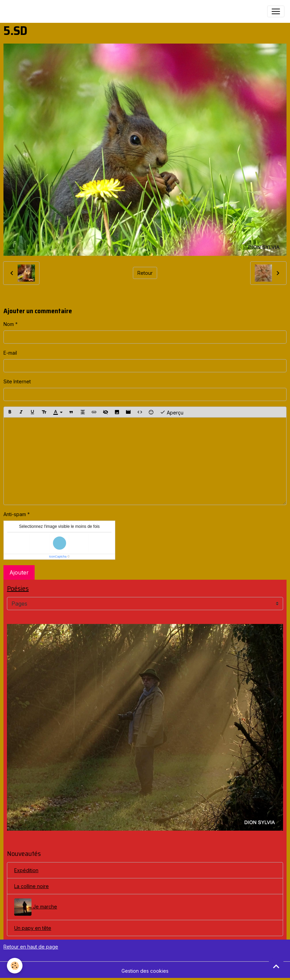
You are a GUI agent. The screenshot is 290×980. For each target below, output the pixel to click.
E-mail (10, 353)
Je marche (36, 907)
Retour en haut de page (31, 947)
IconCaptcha (58, 557)
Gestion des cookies (145, 971)
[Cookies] (15, 966)
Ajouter (19, 572)
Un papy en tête (33, 928)
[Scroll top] (276, 966)
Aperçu (172, 412)
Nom (9, 324)
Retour (145, 273)
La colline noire (31, 886)
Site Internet (17, 381)
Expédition (26, 870)
